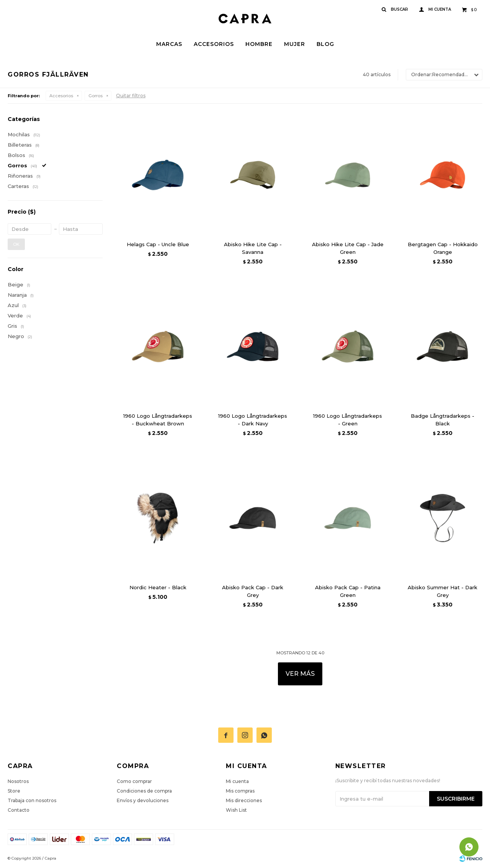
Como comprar (134, 781)
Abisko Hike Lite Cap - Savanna (253, 248)
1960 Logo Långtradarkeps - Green (348, 420)
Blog (325, 44)
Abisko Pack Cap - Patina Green (348, 591)
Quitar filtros (131, 96)
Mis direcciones (244, 800)
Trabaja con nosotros (32, 800)
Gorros (96, 96)
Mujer (295, 44)
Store (14, 791)
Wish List (236, 810)
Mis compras (240, 791)
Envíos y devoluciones (143, 800)
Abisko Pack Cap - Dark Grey (253, 591)
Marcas (169, 44)
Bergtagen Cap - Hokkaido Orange (443, 248)
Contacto (19, 810)
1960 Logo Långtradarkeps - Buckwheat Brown (158, 420)
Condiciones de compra (144, 791)
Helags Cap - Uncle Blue (158, 244)
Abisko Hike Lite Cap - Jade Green (348, 248)
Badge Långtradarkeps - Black (443, 420)
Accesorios (214, 44)
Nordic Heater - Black (158, 587)
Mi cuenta (237, 781)
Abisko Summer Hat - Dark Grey (443, 591)
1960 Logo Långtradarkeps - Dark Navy (253, 420)
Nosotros (18, 781)
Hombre (259, 44)
